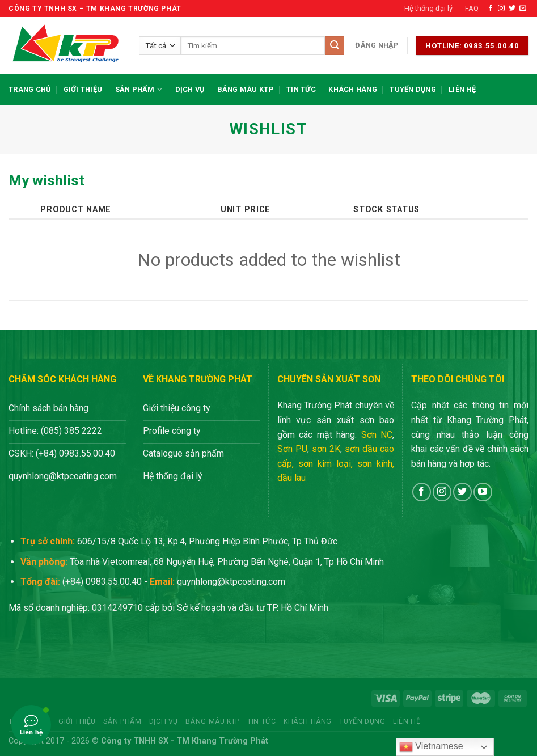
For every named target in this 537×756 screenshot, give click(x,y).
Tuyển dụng (413, 89)
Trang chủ (29, 89)
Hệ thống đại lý (428, 8)
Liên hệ (462, 89)
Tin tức (301, 89)
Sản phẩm (139, 89)
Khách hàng (353, 89)
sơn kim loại (325, 464)
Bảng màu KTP (246, 89)
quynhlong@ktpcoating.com (231, 582)
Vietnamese (431, 747)
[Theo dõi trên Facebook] (491, 9)
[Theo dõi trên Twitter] (512, 9)
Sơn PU (292, 449)
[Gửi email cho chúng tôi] (523, 9)
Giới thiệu (83, 89)
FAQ (472, 8)
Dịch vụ (190, 89)
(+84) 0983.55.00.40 (102, 582)
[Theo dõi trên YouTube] (483, 492)
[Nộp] (335, 46)
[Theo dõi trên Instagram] (501, 9)
